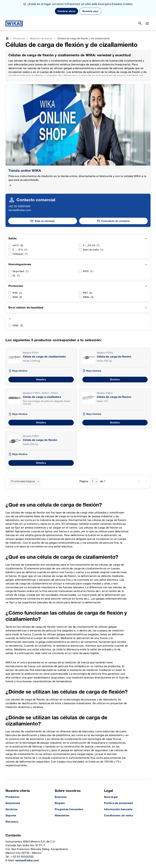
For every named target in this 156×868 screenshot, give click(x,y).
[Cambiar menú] (147, 7)
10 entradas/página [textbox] (23, 465)
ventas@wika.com (20, 194)
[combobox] (24, 465)
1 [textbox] (92, 465)
